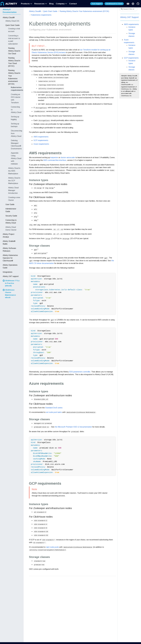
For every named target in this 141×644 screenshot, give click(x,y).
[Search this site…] (128, 9)
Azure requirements (41, 144)
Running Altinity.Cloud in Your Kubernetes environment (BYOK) (84, 11)
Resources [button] (39, 4)
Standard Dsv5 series (54, 408)
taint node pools (52, 547)
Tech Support (97, 4)
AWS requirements (41, 137)
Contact (73, 4)
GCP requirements (41, 140)
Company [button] (60, 4)
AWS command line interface (55, 160)
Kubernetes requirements (41, 15)
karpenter (54, 157)
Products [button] (25, 4)
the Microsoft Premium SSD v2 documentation (73, 427)
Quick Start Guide (50, 11)
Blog (51, 4)
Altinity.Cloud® (35, 11)
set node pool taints (54, 412)
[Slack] (128, 4)
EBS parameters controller (80, 372)
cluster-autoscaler (68, 157)
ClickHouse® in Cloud (114, 4)
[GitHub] (138, 4)
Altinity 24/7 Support (130, 17)
